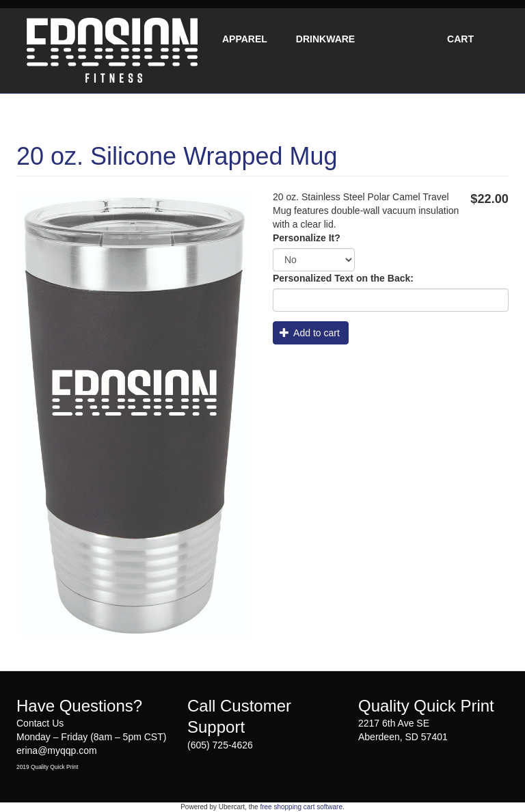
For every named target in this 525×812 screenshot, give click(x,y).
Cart (460, 39)
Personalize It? (307, 238)
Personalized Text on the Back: (343, 278)
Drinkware (325, 39)
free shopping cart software (301, 807)
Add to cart (310, 333)
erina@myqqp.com (57, 750)
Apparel (245, 39)
